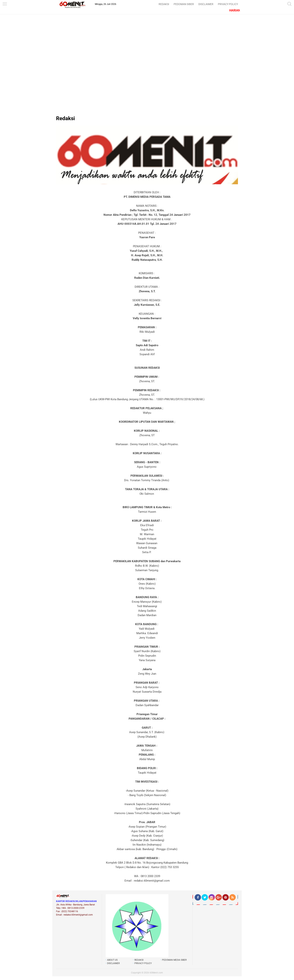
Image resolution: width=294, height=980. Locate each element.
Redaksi (65, 118)
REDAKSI (164, 4)
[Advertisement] (147, 53)
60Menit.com (156, 973)
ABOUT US (112, 960)
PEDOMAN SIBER (184, 4)
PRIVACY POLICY (228, 4)
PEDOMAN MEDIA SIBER (174, 960)
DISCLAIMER (206, 4)
